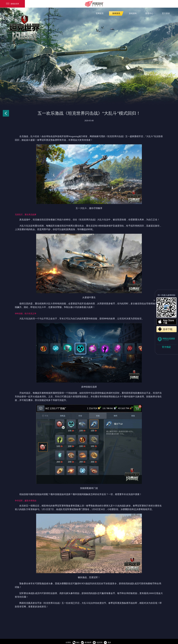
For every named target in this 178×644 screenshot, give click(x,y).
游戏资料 (133, 13)
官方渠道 (166, 13)
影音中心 (149, 13)
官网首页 (100, 13)
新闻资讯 (116, 13)
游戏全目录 (12, 4)
